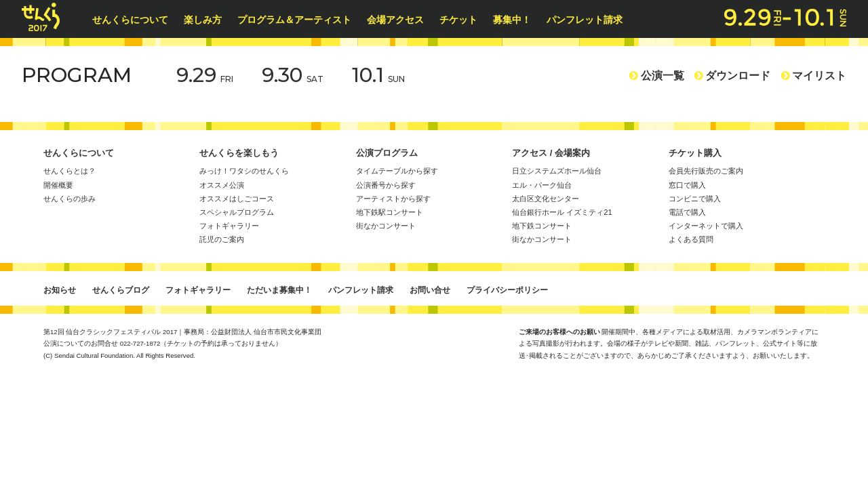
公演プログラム (387, 153)
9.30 (293, 75)
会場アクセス (400, 20)
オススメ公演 (222, 185)
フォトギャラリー (229, 226)
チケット (463, 20)
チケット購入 (695, 153)
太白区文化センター (546, 199)
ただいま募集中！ (279, 290)
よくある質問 (691, 239)
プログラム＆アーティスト (299, 20)
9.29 (205, 75)
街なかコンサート (386, 226)
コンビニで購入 (695, 199)
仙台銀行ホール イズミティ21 (562, 212)
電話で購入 (687, 212)
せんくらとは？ (70, 171)
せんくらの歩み (70, 199)
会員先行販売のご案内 (706, 171)
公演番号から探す (386, 185)
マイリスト (814, 76)
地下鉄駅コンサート (390, 212)
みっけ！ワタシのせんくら (244, 171)
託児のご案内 (222, 239)
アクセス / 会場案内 (551, 153)
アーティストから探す (393, 199)
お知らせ (60, 290)
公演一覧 (656, 76)
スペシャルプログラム (237, 212)
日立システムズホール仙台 (557, 171)
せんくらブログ (121, 290)
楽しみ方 (208, 20)
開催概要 (58, 185)
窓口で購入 (687, 185)
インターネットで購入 (706, 226)
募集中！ (517, 20)
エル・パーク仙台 (542, 185)
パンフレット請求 (589, 20)
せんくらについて (135, 20)
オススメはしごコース (237, 199)
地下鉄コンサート (542, 226)
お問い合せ (430, 290)
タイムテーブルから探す (397, 171)
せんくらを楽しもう (239, 153)
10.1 (378, 75)
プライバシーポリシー (507, 290)
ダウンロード (732, 76)
